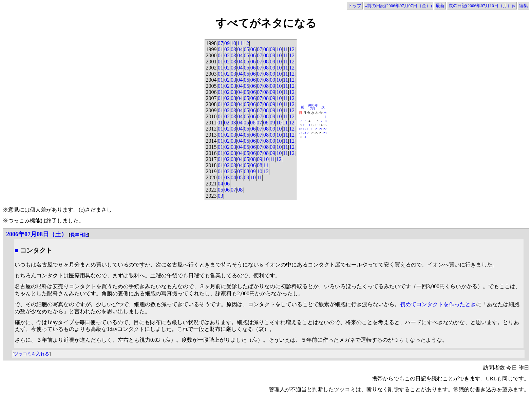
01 (221, 49)
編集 (524, 6)
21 (321, 129)
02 (227, 49)
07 (221, 43)
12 (246, 43)
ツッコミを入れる (32, 354)
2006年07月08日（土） (37, 234)
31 (305, 137)
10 (233, 43)
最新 (440, 6)
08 (266, 49)
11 (240, 43)
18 (309, 129)
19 (313, 129)
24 (305, 133)
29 (325, 133)
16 (301, 129)
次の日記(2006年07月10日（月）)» (482, 6)
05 (246, 49)
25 (309, 133)
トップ (355, 6)
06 (253, 49)
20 (317, 129)
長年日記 (79, 235)
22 (325, 129)
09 (227, 43)
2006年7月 (313, 107)
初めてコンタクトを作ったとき (438, 304)
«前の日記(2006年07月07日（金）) (398, 6)
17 (305, 129)
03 (233, 49)
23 (301, 133)
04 (240, 49)
